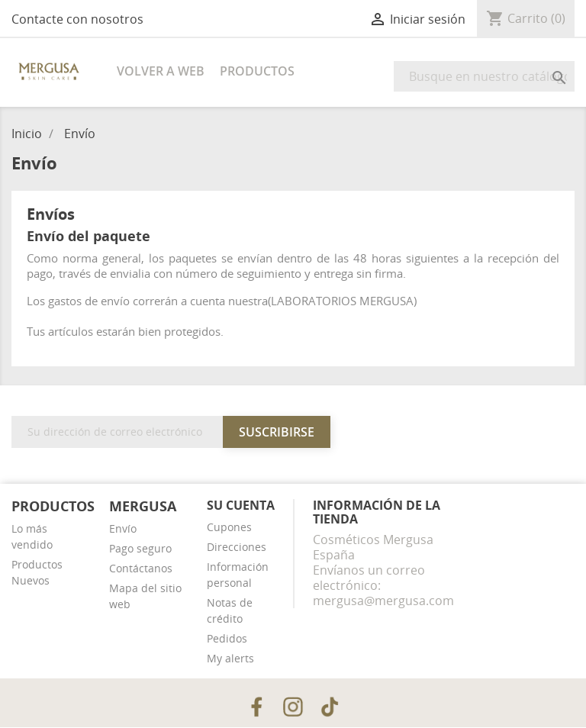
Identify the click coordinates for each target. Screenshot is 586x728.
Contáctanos (141, 568)
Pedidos (227, 638)
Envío (123, 528)
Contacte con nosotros (77, 19)
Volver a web (161, 71)
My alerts (230, 658)
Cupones (229, 527)
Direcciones (237, 547)
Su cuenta (241, 505)
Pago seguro (140, 548)
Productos (257, 71)
